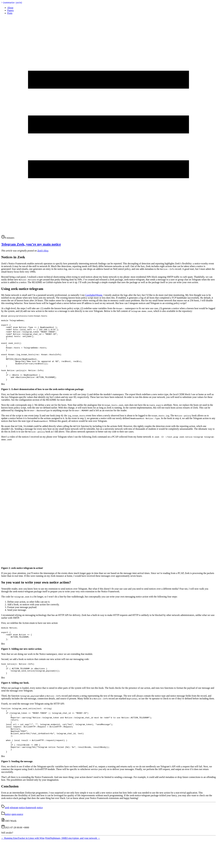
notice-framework (28, 835)
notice (40, 835)
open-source (17, 841)
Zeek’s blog (43, 251)
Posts (10, 13)
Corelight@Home (94, 295)
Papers (11, 10)
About (10, 8)
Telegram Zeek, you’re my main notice (31, 244)
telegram (14, 835)
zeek (7, 835)
